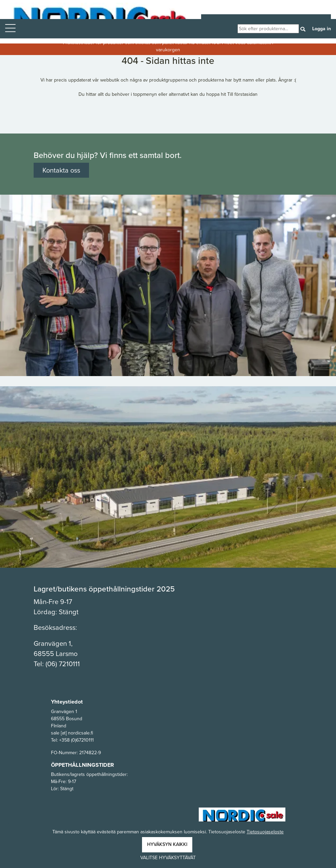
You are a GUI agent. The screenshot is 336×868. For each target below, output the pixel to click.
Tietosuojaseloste (265, 832)
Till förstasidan (242, 94)
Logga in (322, 29)
